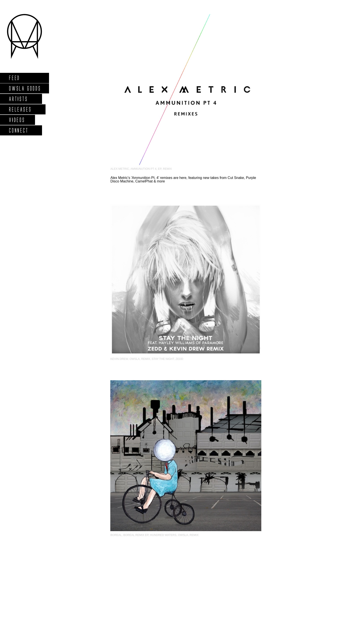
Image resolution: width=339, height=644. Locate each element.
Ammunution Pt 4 (143, 169)
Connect (19, 130)
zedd (179, 359)
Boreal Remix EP (136, 535)
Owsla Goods (25, 88)
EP (160, 169)
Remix (167, 169)
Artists (18, 99)
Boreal (116, 535)
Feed (14, 78)
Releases (20, 109)
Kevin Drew (119, 359)
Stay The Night (163, 359)
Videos (17, 120)
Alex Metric (120, 169)
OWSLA (135, 359)
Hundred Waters (163, 535)
